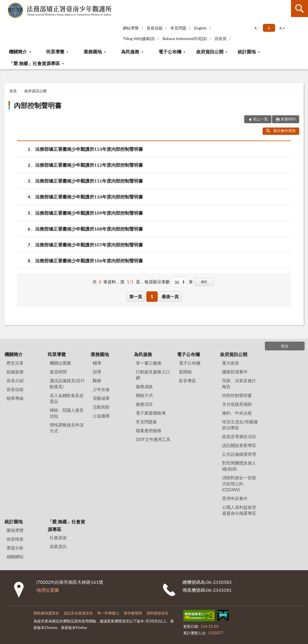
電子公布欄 (170, 52)
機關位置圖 (60, 363)
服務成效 (144, 386)
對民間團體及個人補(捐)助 (239, 466)
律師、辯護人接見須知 (67, 413)
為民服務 (130, 52)
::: (5, 5)
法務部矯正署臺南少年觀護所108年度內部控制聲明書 (89, 229)
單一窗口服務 (149, 363)
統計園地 (247, 52)
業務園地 (93, 52)
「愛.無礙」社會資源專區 (34, 63)
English (201, 28)
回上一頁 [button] (260, 119)
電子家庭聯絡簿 (151, 413)
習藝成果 (101, 398)
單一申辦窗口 (108, 613)
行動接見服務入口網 (153, 375)
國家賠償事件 (235, 372)
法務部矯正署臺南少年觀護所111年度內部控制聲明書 (89, 181)
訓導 (97, 372)
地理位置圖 (48, 590)
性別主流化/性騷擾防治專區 (240, 425)
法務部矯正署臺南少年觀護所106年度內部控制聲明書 (89, 261)
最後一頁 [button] (170, 296)
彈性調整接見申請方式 (67, 428)
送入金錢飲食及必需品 (67, 398)
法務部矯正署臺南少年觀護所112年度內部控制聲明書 (89, 165)
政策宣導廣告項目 (239, 436)
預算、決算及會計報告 (239, 383)
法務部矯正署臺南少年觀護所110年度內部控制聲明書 (89, 197)
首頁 (13, 91)
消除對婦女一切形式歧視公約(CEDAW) (239, 484)
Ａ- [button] (256, 28)
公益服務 (101, 416)
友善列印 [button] (288, 119)
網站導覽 (131, 28)
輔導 (97, 363)
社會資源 (58, 538)
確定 (204, 282)
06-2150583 (219, 582)
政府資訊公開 (210, 52)
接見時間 (58, 372)
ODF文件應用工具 (153, 439)
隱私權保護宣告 (46, 613)
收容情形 (15, 539)
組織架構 (15, 372)
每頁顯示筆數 (157, 282)
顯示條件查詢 (281, 131)
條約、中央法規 (237, 413)
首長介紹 (15, 380)
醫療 (97, 380)
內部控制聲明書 (38, 105)
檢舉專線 (15, 398)
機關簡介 (18, 52)
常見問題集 (146, 422)
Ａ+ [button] (282, 28)
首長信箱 (155, 28)
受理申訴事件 (235, 498)
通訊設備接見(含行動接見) (67, 383)
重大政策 (231, 363)
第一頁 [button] (136, 296)
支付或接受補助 (237, 404)
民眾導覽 (55, 52)
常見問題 (178, 28)
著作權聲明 (133, 613)
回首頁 (221, 38)
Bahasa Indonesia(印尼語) (185, 38)
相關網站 (15, 557)
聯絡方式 (144, 395)
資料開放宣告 (157, 613)
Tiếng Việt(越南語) (139, 38)
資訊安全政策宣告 (78, 613)
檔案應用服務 (149, 430)
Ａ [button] (269, 28)
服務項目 (144, 404)
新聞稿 (185, 372)
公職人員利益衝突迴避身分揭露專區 (239, 510)
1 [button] (152, 296)
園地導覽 (15, 530)
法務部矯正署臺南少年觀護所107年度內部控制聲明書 (89, 245)
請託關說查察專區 (239, 445)
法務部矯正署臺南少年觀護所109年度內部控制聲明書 (89, 213)
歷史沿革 (15, 363)
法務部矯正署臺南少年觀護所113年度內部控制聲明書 (89, 149)
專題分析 (15, 548)
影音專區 (187, 380)
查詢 (299, 9)
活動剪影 (101, 407)
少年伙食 (101, 389)
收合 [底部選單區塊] (285, 346)
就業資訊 (58, 546)
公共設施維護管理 (239, 454)
